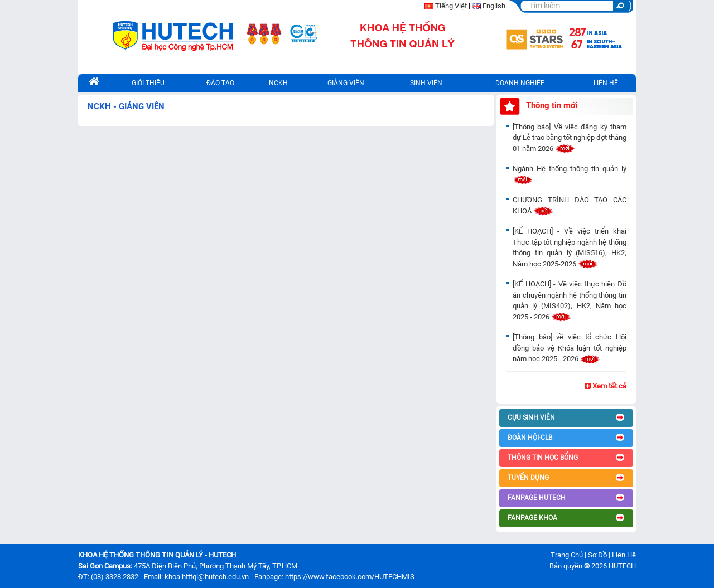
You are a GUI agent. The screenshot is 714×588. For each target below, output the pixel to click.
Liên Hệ (624, 555)
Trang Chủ (567, 555)
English (494, 6)
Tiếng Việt (451, 6)
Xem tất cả (606, 386)
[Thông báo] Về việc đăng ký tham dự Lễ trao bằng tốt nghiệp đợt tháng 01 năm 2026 (570, 138)
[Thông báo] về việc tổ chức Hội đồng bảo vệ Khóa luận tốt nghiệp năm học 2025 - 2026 (570, 348)
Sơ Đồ (597, 555)
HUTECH (622, 566)
